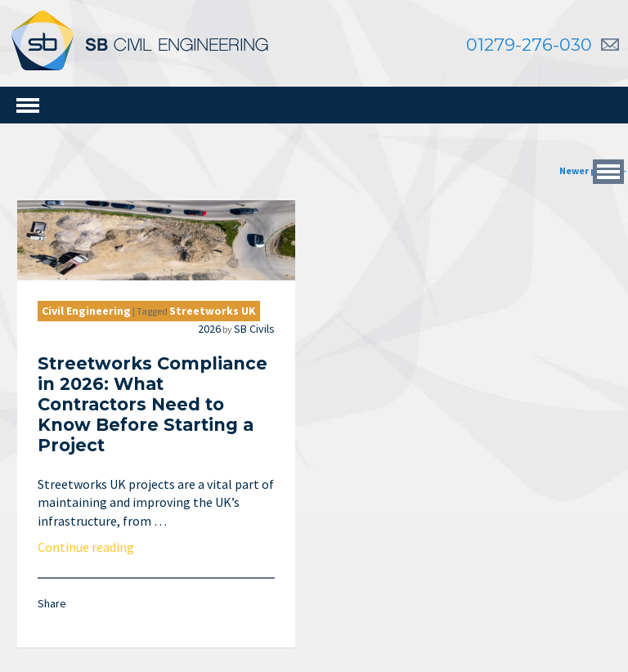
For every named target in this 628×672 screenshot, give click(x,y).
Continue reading (93, 547)
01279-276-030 (529, 45)
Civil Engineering (94, 311)
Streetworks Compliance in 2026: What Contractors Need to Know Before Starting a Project (160, 405)
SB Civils (262, 329)
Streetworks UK (220, 311)
